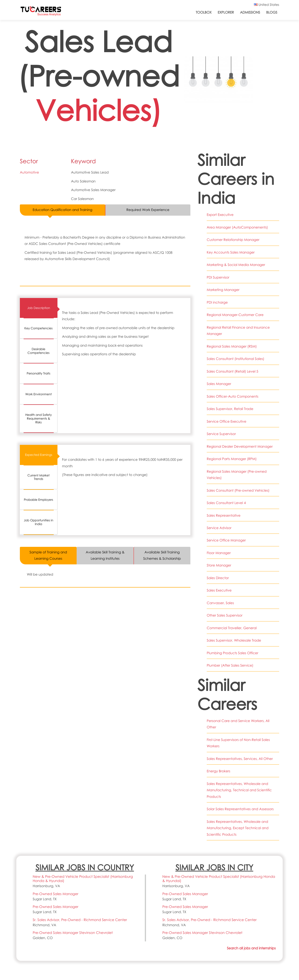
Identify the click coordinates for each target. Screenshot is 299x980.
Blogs (272, 12)
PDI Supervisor (218, 277)
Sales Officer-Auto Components (233, 396)
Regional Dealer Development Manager (240, 446)
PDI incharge (217, 302)
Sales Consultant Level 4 (226, 503)
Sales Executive (219, 590)
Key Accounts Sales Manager (231, 252)
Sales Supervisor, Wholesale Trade (234, 640)
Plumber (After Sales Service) (230, 665)
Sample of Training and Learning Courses (48, 555)
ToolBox (204, 12)
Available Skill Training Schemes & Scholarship (162, 555)
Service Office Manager (226, 540)
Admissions (250, 12)
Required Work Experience (148, 210)
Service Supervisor (221, 434)
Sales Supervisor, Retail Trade (230, 409)
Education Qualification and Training (63, 210)
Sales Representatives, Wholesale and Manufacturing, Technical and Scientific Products (239, 790)
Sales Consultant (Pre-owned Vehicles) (238, 490)
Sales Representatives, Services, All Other (240, 759)
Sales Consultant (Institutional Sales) (236, 359)
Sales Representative (224, 515)
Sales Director (218, 578)
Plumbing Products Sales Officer (233, 653)
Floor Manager (219, 553)
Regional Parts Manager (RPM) (232, 459)
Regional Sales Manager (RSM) (232, 346)
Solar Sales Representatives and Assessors (240, 809)
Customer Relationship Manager (233, 240)
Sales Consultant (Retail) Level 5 (233, 371)
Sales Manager (219, 384)
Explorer (226, 12)
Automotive (29, 172)
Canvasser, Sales (220, 603)
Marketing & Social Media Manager (236, 265)
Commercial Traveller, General (232, 628)
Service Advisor (219, 528)
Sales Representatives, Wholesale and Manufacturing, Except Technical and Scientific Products (238, 828)
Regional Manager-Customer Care (235, 315)
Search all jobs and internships (251, 948)
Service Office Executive (226, 421)
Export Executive (220, 215)
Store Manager (219, 565)
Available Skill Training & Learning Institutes (105, 555)
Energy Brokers (219, 771)
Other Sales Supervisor (225, 615)
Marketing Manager (223, 290)
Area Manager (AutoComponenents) (237, 227)
